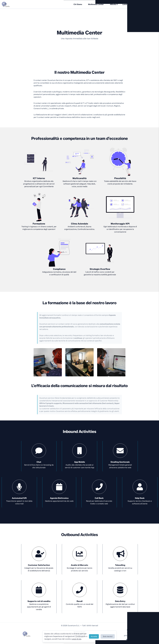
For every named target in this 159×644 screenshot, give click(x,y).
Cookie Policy (132, 633)
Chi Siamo (78, 4)
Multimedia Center (96, 4)
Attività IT (114, 4)
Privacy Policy (132, 630)
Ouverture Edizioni (147, 4)
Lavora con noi (129, 4)
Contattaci (132, 641)
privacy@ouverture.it (132, 635)
